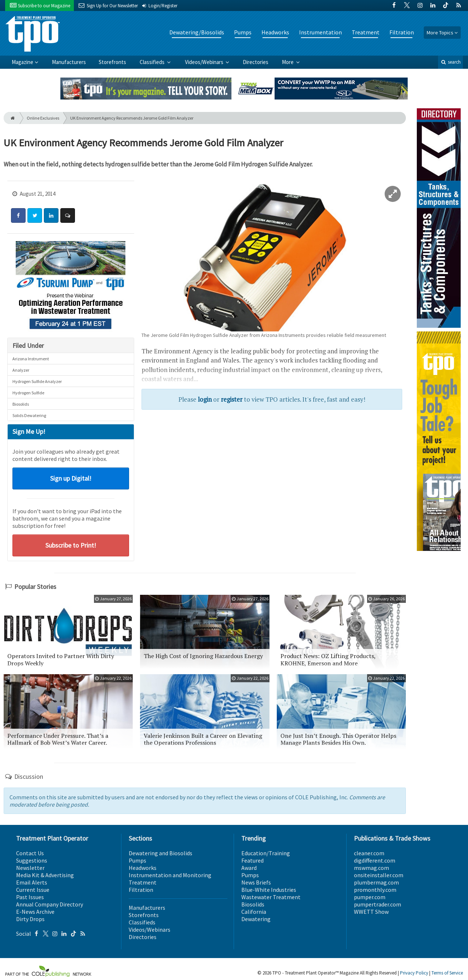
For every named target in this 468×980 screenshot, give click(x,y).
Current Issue (33, 890)
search (450, 62)
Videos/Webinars (205, 62)
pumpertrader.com (378, 904)
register (232, 399)
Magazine (22, 62)
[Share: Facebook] (18, 215)
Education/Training (266, 853)
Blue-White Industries (269, 890)
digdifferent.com (375, 860)
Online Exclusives (43, 118)
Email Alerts (32, 882)
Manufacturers (69, 62)
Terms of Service (447, 973)
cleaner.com (369, 853)
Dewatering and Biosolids (161, 853)
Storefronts (112, 62)
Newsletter (30, 868)
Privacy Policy (414, 973)
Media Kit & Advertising (45, 875)
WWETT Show (371, 912)
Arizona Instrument (31, 359)
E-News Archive (35, 912)
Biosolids (21, 404)
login (205, 399)
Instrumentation (320, 32)
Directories (256, 62)
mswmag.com (371, 868)
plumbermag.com (376, 882)
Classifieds (153, 62)
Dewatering (256, 919)
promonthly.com (375, 890)
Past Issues (30, 897)
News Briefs (256, 882)
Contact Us (30, 853)
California (254, 912)
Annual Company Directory (50, 904)
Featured (252, 860)
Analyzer (21, 370)
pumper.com (370, 897)
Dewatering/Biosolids (197, 32)
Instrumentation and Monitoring (170, 875)
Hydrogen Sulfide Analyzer (37, 381)
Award (249, 868)
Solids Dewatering (29, 415)
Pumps (243, 32)
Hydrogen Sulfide (28, 393)
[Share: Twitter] (35, 215)
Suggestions (32, 860)
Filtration (402, 32)
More (288, 62)
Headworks (275, 32)
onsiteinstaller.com (379, 875)
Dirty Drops (30, 919)
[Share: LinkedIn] (51, 215)
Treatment (366, 32)
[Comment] (68, 215)
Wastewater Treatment (271, 897)
